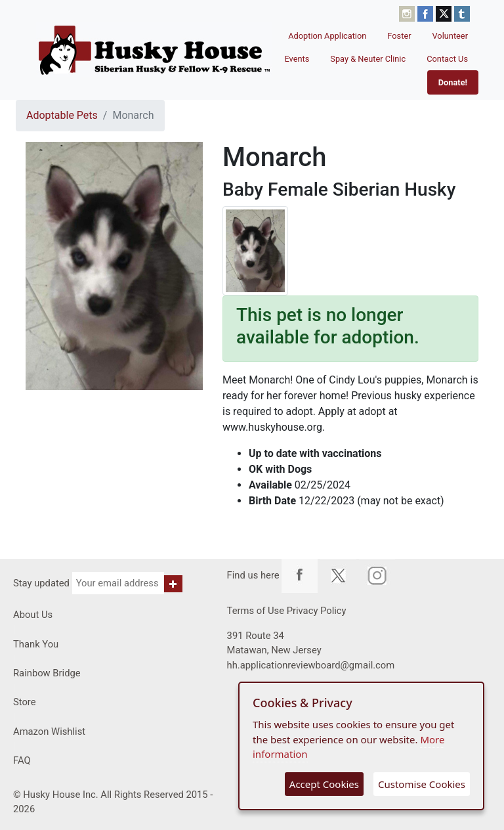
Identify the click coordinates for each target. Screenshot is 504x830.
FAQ (22, 760)
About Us (33, 615)
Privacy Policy (317, 611)
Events (297, 59)
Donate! (453, 82)
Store (25, 702)
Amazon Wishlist (49, 732)
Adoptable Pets (62, 115)
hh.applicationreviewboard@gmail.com (311, 665)
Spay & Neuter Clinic (368, 59)
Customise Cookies (422, 784)
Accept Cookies (324, 784)
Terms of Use (256, 611)
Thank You (36, 644)
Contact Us (447, 59)
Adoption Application (327, 36)
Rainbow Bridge (47, 673)
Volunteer (451, 36)
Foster (399, 36)
